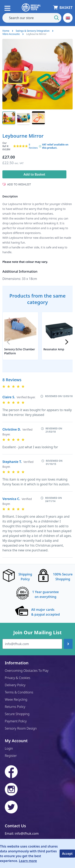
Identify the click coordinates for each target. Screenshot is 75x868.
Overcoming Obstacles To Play (27, 671)
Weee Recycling (16, 699)
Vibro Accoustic (11, 34)
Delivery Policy (15, 685)
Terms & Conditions (19, 692)
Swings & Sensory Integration (33, 31)
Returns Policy (15, 707)
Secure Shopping (17, 714)
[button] (68, 18)
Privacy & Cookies (17, 678)
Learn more (28, 861)
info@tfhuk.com (27, 833)
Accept (67, 854)
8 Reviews (33, 146)
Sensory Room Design (21, 728)
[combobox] (32, 18)
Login (9, 748)
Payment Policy (16, 721)
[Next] (66, 342)
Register (11, 756)
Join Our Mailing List (37, 632)
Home (6, 31)
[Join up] (68, 644)
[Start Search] (57, 18)
